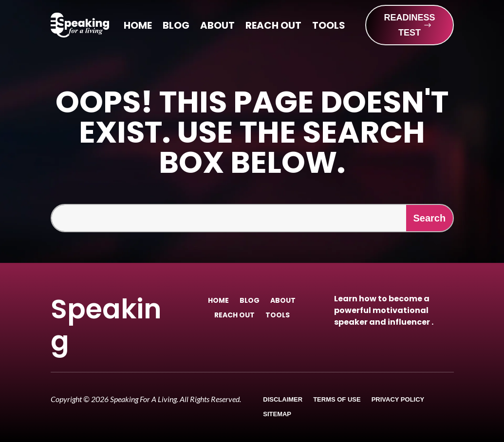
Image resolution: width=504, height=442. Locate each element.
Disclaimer (283, 400)
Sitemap (277, 414)
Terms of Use (337, 400)
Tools (329, 27)
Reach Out (273, 27)
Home (138, 27)
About (217, 27)
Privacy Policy (398, 400)
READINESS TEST (409, 25)
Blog (176, 27)
